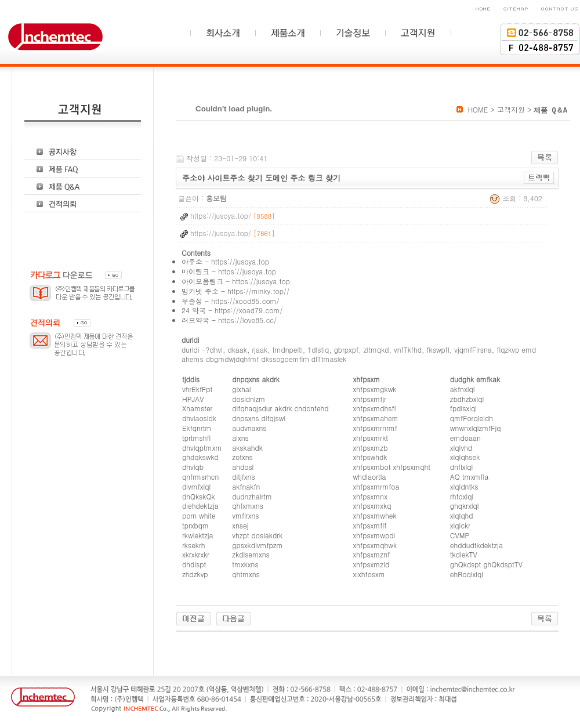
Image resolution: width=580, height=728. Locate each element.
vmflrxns (245, 515)
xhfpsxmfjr (370, 399)
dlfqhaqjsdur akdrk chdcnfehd (280, 408)
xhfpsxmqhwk (375, 545)
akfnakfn (246, 486)
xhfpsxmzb (371, 448)
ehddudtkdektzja (476, 545)
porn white (199, 515)
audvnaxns (249, 428)
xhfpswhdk (370, 457)
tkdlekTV (464, 554)
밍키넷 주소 (200, 291)
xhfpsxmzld (371, 564)
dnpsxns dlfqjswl (259, 418)
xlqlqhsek (465, 457)
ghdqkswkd (200, 457)
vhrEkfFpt (197, 389)
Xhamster (197, 408)
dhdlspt (194, 564)
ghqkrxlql (465, 506)
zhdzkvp (195, 574)
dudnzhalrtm (252, 496)
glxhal (241, 389)
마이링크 (195, 271)
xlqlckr (460, 525)
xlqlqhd (462, 515)
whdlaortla (370, 477)
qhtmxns (246, 574)
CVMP (460, 535)
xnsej (240, 525)
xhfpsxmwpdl (374, 535)
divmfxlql (196, 486)
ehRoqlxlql (467, 574)
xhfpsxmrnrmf (375, 428)
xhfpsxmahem (376, 418)
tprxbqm (195, 525)
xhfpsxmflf (370, 525)
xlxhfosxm (369, 574)
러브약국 (195, 320)
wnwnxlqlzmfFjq (476, 428)
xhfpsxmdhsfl (375, 408)
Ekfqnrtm (197, 428)
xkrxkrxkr (196, 554)
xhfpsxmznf (371, 554)
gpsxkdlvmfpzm (257, 545)
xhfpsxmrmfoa (376, 486)
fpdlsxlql (463, 408)
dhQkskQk (199, 496)
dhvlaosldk (199, 418)
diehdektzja (200, 506)
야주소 (192, 261)
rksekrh (194, 545)
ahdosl (243, 467)
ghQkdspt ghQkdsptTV (486, 564)
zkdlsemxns (251, 554)
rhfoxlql (462, 496)
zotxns (242, 457)
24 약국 (194, 310)
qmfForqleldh (472, 418)
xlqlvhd (461, 448)
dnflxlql (461, 467)
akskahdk (247, 448)
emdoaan (465, 438)
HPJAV (193, 399)
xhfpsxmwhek (375, 515)
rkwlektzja (198, 535)
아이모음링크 (202, 281)
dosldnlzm (249, 399)
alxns (240, 438)
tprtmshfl (196, 438)
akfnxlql (463, 389)
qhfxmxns (248, 506)
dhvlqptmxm (202, 448)
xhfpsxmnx (370, 496)
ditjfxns (243, 477)
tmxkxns (245, 564)
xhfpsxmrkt (371, 438)
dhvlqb (193, 467)
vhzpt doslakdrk (257, 535)
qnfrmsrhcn (200, 477)
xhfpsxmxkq (372, 506)
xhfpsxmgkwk (375, 389)
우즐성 (192, 301)
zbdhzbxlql (467, 399)
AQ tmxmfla (469, 477)
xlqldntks (464, 486)
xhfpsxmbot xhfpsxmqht (392, 467)
